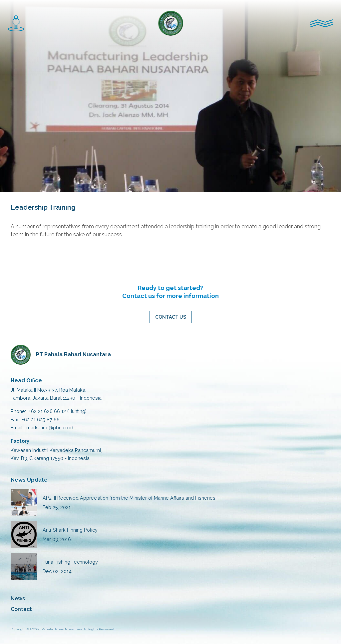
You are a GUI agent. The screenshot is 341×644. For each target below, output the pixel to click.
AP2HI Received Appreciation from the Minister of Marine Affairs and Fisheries (129, 498)
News (18, 598)
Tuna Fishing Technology (70, 562)
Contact (21, 609)
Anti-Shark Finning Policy (70, 530)
